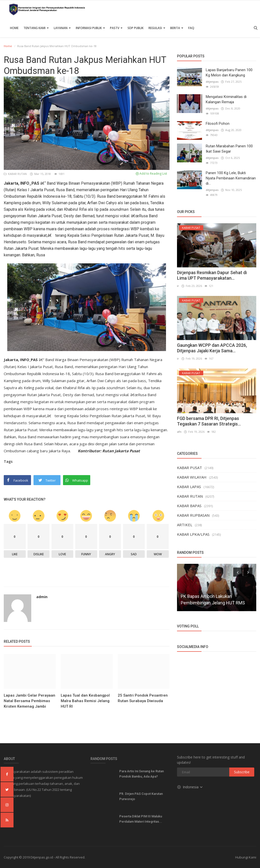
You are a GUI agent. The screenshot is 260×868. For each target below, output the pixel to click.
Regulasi (157, 28)
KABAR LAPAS (189, 487)
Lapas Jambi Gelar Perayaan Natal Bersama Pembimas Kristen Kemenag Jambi (29, 701)
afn (179, 432)
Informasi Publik (90, 28)
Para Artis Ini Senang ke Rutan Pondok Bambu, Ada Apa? (141, 774)
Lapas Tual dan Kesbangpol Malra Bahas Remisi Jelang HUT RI (85, 701)
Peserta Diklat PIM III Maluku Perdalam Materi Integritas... (141, 819)
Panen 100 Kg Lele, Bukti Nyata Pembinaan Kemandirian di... (231, 178)
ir (178, 286)
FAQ (191, 28)
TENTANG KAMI (36, 28)
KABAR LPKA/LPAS (193, 534)
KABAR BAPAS (189, 506)
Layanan (62, 28)
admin (42, 597)
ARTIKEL (185, 525)
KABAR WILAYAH (192, 477)
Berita (177, 28)
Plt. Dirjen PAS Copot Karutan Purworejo (141, 796)
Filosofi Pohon (218, 124)
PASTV (116, 28)
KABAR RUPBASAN (193, 515)
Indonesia (190, 787)
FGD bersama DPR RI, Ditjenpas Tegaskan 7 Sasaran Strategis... (209, 421)
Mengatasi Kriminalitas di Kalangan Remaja (226, 99)
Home (14, 28)
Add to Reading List (151, 174)
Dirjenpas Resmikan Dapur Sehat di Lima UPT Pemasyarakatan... (212, 275)
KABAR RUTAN (16, 174)
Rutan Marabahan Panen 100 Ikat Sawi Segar (229, 149)
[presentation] (238, 572)
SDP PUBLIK (135, 28)
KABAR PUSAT (189, 468)
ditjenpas (212, 82)
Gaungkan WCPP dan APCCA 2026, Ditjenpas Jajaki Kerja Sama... (212, 348)
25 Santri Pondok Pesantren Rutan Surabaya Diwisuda (143, 698)
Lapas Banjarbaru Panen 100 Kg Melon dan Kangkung (229, 73)
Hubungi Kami (246, 857)
